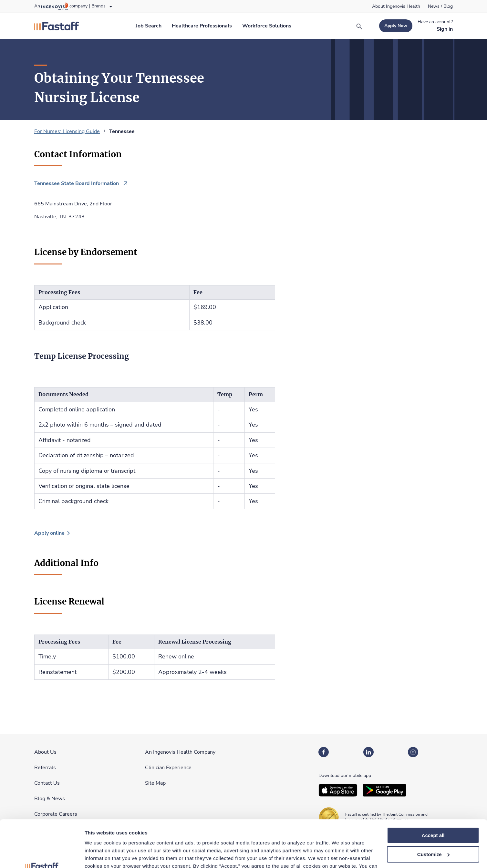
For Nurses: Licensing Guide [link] (67, 131)
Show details (100, 855)
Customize (433, 810)
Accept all (433, 791)
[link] (396, 6)
